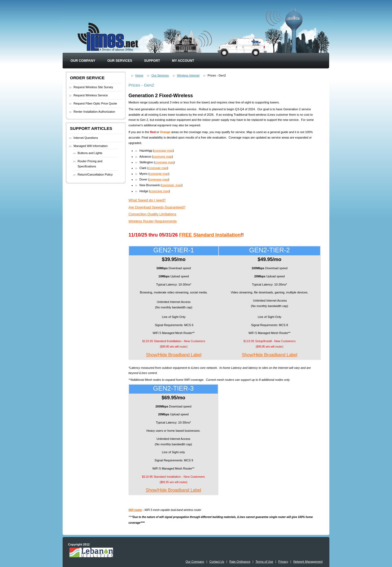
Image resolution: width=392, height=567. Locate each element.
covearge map (159, 174)
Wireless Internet (188, 75)
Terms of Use (264, 562)
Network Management (308, 562)
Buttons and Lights (90, 153)
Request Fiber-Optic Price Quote (95, 103)
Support (152, 61)
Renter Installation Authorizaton (94, 112)
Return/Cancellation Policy (95, 174)
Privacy (283, 562)
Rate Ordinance (240, 562)
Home (139, 75)
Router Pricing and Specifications (90, 164)
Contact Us (217, 562)
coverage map (163, 151)
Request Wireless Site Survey (93, 87)
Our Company (83, 61)
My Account (183, 61)
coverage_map (172, 185)
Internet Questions (86, 138)
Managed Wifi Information (91, 146)
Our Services (120, 61)
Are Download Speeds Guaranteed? (157, 207)
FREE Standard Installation (210, 235)
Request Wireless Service (91, 95)
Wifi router (135, 510)
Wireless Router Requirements (153, 221)
